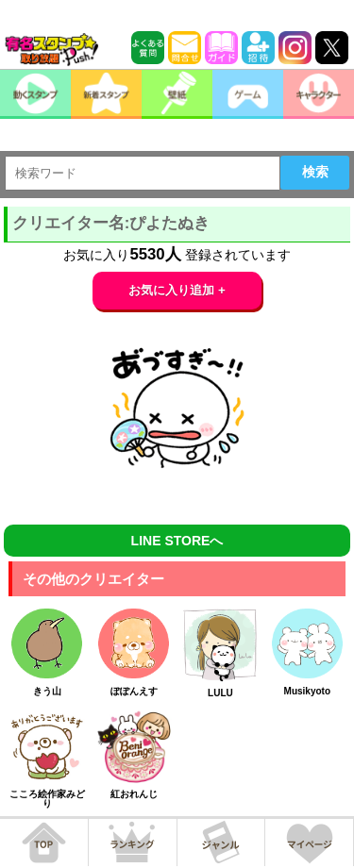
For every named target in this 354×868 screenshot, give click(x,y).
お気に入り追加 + (177, 290)
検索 (315, 172)
